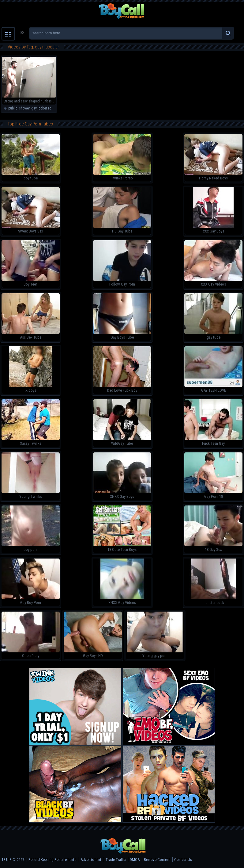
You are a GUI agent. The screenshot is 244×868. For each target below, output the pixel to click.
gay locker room (43, 108)
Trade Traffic (116, 860)
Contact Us (183, 860)
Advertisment (91, 860)
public (13, 108)
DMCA (135, 860)
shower (24, 108)
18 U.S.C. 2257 (13, 860)
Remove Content (157, 860)
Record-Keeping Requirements (52, 860)
